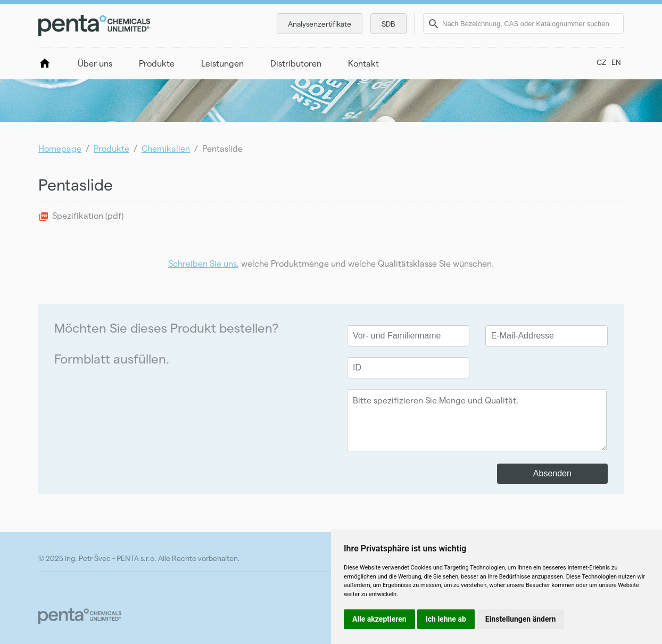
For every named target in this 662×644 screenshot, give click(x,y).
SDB (388, 24)
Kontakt (363, 63)
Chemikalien (166, 148)
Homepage (60, 148)
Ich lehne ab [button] (446, 619)
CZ (601, 62)
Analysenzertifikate (320, 24)
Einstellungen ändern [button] (521, 619)
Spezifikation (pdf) (88, 215)
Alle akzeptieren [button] (379, 619)
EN (616, 62)
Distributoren (296, 63)
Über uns (95, 63)
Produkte (157, 63)
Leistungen (222, 63)
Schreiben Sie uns (202, 263)
